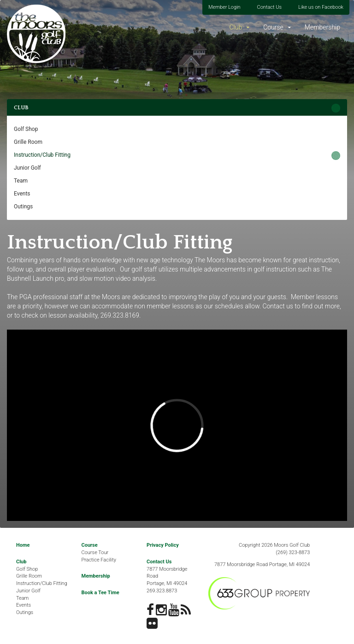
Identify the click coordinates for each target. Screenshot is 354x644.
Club (236, 27)
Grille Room (28, 142)
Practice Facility (99, 560)
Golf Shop (26, 129)
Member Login (224, 7)
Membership (322, 27)
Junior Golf (27, 168)
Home (23, 545)
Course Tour (95, 552)
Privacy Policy (163, 545)
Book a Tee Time (100, 593)
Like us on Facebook (321, 7)
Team (21, 181)
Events (22, 194)
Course (273, 27)
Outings (23, 207)
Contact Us (269, 7)
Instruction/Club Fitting (42, 155)
